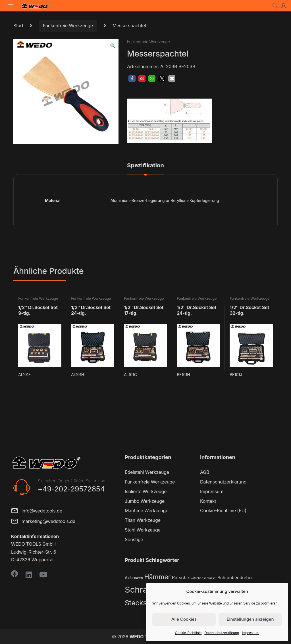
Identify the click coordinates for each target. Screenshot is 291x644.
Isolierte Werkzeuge (146, 491)
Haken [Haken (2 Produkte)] (138, 578)
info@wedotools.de (37, 511)
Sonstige (134, 539)
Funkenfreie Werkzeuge (68, 26)
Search (275, 6)
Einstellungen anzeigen (250, 619)
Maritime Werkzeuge (146, 510)
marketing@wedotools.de (43, 522)
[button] (113, 46)
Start (18, 26)
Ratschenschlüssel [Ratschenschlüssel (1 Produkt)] (203, 578)
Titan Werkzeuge (143, 520)
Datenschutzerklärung (222, 633)
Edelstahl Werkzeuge (147, 472)
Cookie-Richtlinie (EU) (223, 510)
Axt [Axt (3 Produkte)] (128, 578)
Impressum (251, 633)
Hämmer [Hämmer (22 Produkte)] (157, 577)
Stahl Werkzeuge (143, 530)
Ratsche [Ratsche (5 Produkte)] (181, 578)
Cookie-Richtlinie (188, 633)
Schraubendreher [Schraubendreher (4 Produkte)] (235, 578)
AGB (205, 472)
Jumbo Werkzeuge (145, 501)
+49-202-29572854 (71, 489)
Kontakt (208, 501)
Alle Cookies (184, 619)
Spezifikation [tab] (145, 166)
